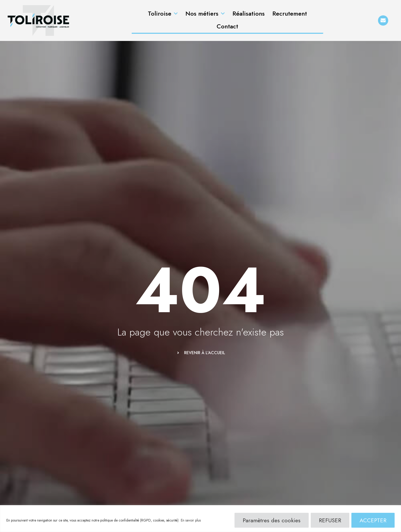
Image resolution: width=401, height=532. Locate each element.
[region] (201, 519)
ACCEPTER (373, 520)
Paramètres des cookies (272, 520)
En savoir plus (191, 520)
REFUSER (330, 520)
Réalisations (249, 13)
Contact (227, 26)
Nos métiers (205, 14)
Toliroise (163, 14)
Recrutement (290, 13)
